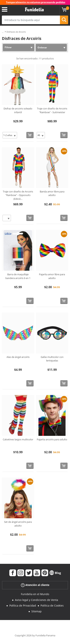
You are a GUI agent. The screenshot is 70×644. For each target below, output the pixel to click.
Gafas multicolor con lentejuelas (52, 359)
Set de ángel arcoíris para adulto (18, 524)
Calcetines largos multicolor (18, 439)
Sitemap (36, 611)
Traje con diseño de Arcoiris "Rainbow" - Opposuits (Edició (18, 195)
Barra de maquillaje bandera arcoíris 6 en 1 (18, 276)
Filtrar (8, 47)
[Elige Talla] (10, 135)
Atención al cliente (35, 585)
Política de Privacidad (23, 605)
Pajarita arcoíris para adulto (52, 439)
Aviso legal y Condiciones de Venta (36, 600)
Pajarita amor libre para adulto (52, 276)
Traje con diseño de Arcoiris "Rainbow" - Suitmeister (52, 110)
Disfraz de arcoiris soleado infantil (18, 110)
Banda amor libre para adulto (52, 193)
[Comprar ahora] (30, 135)
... (3, 32)
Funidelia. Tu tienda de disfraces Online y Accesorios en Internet (34, 10)
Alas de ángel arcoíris (18, 357)
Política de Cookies (52, 605)
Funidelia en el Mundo (35, 594)
